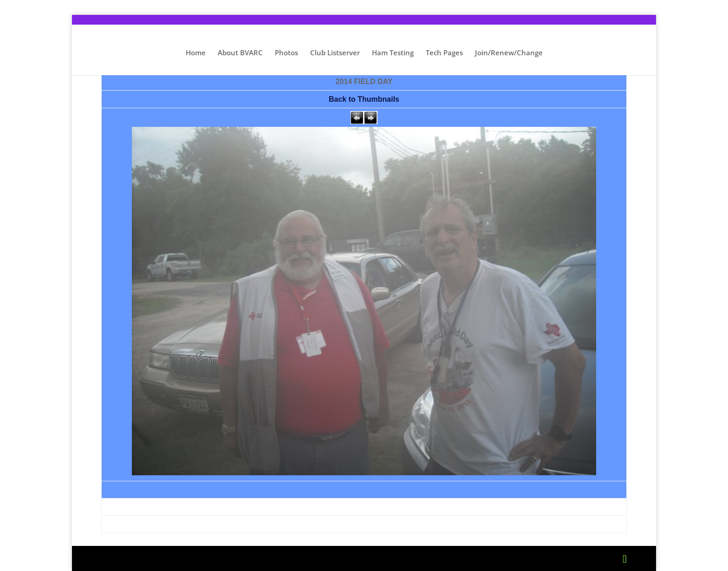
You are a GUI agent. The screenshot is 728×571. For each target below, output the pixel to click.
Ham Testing (393, 53)
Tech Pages (444, 53)
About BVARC (240, 53)
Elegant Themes (175, 558)
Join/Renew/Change (509, 53)
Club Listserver (335, 53)
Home (196, 53)
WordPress (275, 558)
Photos (286, 53)
